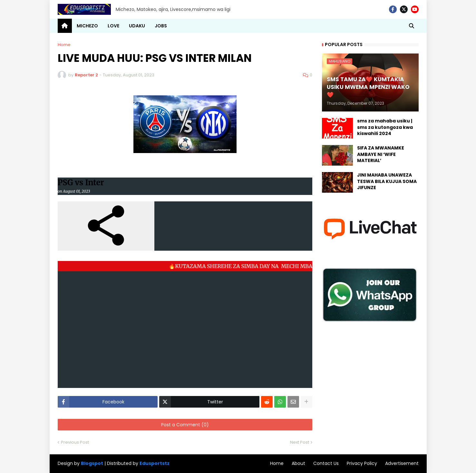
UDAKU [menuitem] (137, 26)
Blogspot (92, 463)
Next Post (300, 442)
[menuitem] (65, 26)
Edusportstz (155, 463)
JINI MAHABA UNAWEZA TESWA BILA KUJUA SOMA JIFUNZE (387, 181)
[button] (412, 26)
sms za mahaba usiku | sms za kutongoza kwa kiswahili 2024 (385, 127)
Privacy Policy (362, 463)
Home (64, 45)
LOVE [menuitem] (113, 26)
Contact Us (326, 463)
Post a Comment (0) (185, 425)
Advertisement (402, 463)
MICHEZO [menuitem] (87, 26)
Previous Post (75, 442)
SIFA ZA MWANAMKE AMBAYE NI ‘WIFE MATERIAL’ (381, 154)
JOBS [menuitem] (161, 26)
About (298, 463)
